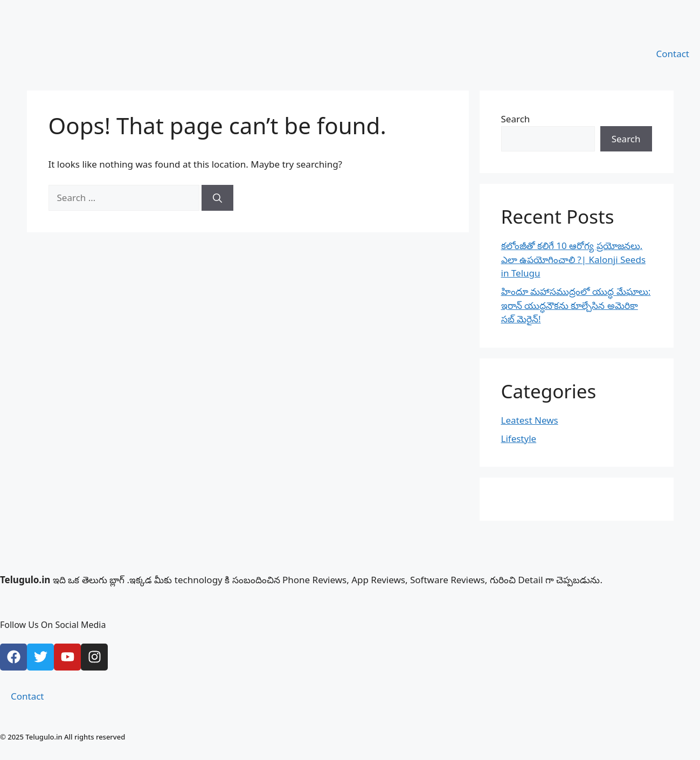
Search (516, 119)
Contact (673, 54)
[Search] (217, 198)
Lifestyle (519, 438)
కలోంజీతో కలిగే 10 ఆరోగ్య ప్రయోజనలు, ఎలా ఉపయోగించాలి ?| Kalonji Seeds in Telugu (574, 259)
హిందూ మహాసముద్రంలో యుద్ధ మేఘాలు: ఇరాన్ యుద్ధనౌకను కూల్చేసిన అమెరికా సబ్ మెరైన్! (576, 305)
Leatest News (530, 420)
